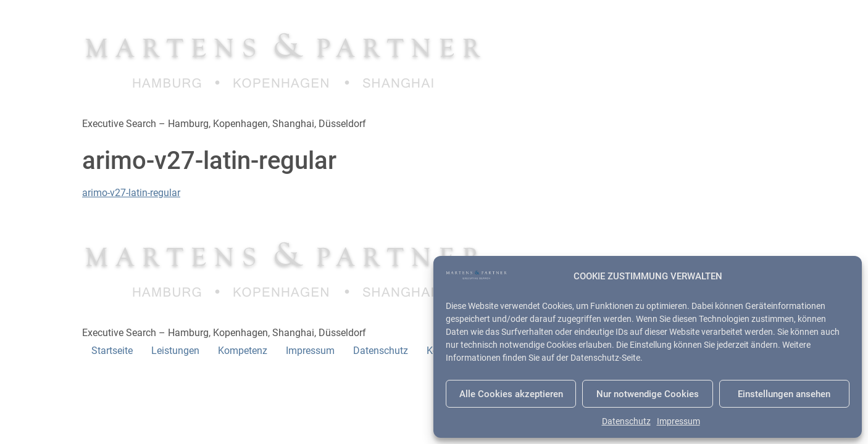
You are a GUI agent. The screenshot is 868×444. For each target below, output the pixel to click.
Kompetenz (243, 351)
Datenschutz (626, 421)
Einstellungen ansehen (784, 394)
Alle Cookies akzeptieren (511, 394)
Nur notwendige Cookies (648, 394)
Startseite (112, 351)
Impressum (678, 421)
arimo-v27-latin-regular (131, 193)
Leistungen (175, 351)
